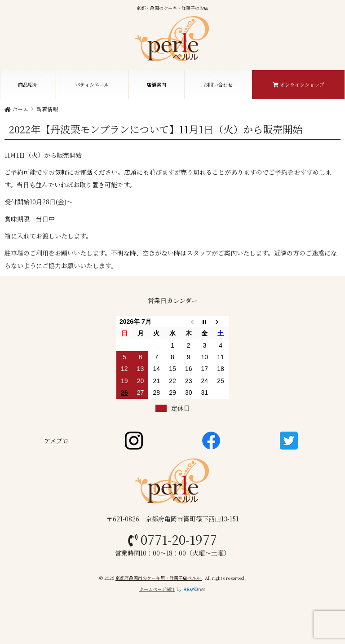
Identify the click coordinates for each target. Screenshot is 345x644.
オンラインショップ (299, 84)
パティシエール (92, 84)
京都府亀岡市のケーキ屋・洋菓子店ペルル (159, 578)
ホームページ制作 (157, 589)
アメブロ (56, 441)
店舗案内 (156, 84)
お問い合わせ (218, 84)
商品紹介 (28, 84)
